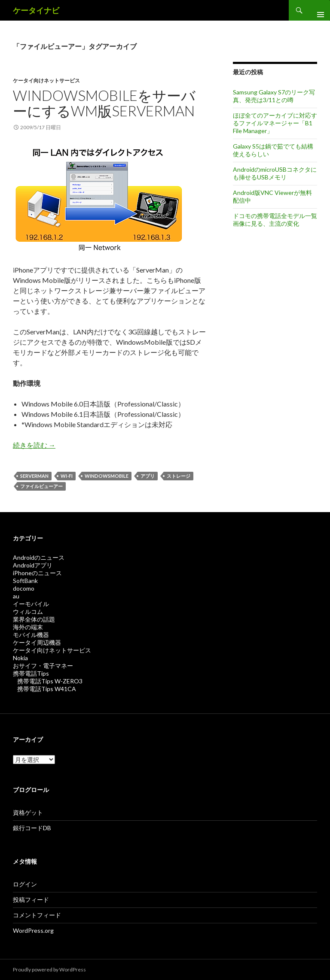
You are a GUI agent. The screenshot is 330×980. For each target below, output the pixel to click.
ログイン (25, 884)
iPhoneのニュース (37, 573)
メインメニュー (317, 10)
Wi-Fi (67, 476)
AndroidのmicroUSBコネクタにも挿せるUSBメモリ (275, 173)
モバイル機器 (31, 635)
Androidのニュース (39, 557)
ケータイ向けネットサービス (46, 80)
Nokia (20, 658)
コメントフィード (37, 915)
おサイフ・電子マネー (43, 666)
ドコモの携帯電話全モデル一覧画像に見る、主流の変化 (275, 220)
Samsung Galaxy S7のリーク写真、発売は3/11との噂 (274, 96)
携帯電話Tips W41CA (47, 689)
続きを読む (34, 445)
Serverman (34, 476)
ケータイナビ (36, 10)
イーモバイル (31, 604)
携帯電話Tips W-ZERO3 (50, 681)
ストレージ (179, 476)
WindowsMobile (107, 476)
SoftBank (25, 581)
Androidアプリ (33, 565)
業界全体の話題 (34, 619)
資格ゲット (28, 812)
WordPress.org (33, 930)
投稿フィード (31, 900)
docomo (24, 588)
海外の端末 (28, 627)
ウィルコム (28, 611)
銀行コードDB (32, 828)
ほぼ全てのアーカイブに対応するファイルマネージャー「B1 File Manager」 (275, 123)
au (16, 596)
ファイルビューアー (41, 486)
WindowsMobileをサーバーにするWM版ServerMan (104, 103)
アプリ (148, 476)
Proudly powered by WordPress (49, 969)
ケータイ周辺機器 (37, 642)
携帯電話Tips (31, 673)
